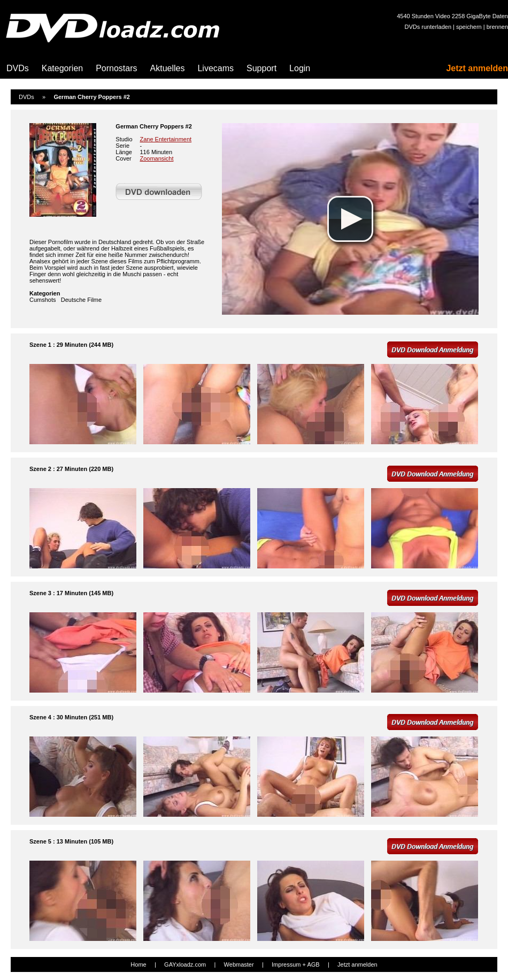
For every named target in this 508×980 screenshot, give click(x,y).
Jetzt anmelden (477, 68)
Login (300, 68)
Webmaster (239, 964)
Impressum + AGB (296, 964)
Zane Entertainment (166, 139)
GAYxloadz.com (185, 964)
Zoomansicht (156, 158)
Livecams (215, 68)
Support (261, 68)
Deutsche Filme (81, 300)
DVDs (18, 68)
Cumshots (43, 300)
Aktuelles (168, 68)
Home (138, 964)
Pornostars (116, 68)
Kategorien (62, 68)
